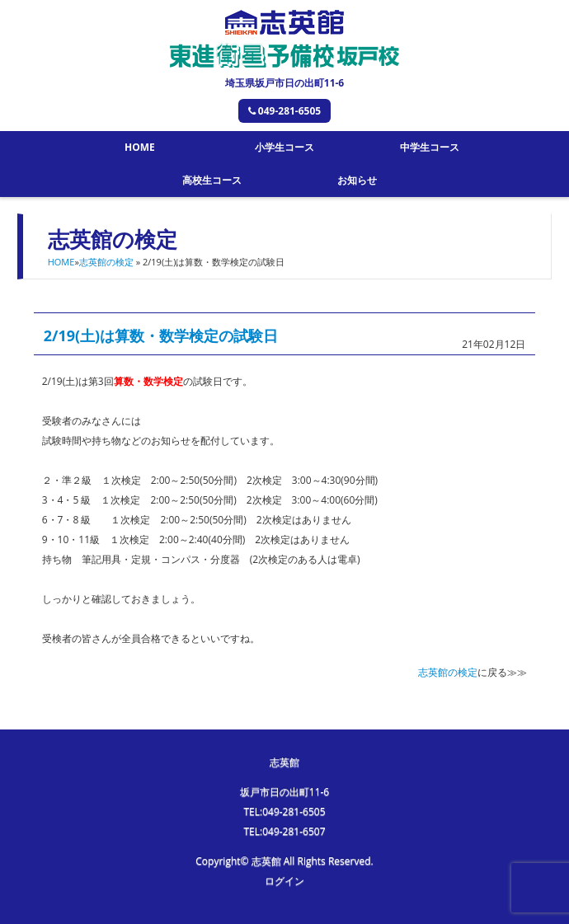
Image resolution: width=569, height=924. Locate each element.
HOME (140, 147)
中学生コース (430, 147)
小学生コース (284, 147)
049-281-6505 (284, 111)
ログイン (284, 881)
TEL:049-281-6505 (284, 811)
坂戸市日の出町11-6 (284, 792)
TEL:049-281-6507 (284, 831)
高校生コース (212, 180)
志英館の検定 (106, 262)
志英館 (284, 762)
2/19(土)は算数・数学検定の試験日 (161, 335)
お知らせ (357, 180)
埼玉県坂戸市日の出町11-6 (284, 83)
